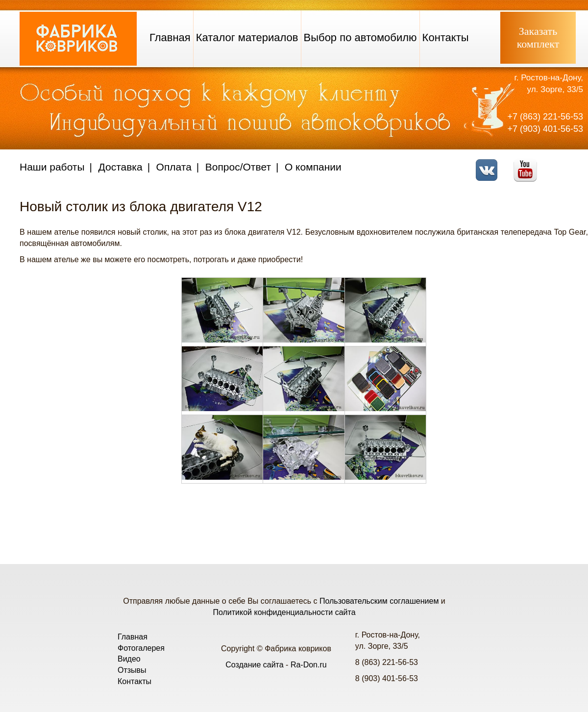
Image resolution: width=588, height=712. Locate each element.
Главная (170, 37)
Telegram (566, 164)
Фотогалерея (141, 648)
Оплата (174, 167)
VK (489, 164)
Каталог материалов (247, 37)
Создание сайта (255, 665)
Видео (129, 659)
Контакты (446, 37)
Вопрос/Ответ (238, 167)
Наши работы (52, 167)
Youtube (528, 164)
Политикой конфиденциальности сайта (284, 612)
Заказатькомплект (538, 37)
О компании (313, 167)
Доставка (121, 167)
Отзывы (132, 670)
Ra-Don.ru (309, 665)
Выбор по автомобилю (360, 37)
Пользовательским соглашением (379, 601)
